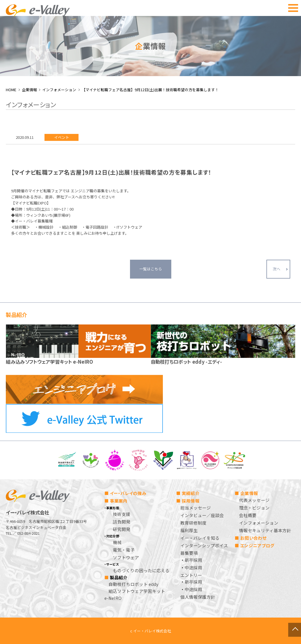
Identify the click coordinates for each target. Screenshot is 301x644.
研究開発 (122, 529)
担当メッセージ (196, 508)
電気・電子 (124, 550)
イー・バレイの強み (128, 493)
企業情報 (29, 90)
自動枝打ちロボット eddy (133, 584)
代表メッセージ (254, 500)
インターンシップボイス (204, 545)
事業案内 (119, 501)
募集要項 (189, 553)
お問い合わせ (253, 538)
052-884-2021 (29, 533)
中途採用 (193, 567)
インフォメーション (59, 90)
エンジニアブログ (257, 545)
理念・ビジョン (254, 508)
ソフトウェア (126, 557)
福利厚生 (189, 530)
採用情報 (191, 501)
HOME (11, 90)
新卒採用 (193, 560)
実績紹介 (191, 493)
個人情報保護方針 (198, 597)
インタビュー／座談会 (202, 515)
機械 (117, 542)
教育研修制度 (193, 523)
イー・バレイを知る (200, 538)
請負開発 (122, 522)
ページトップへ (281, 624)
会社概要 (248, 515)
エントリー (191, 575)
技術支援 (122, 514)
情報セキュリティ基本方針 (265, 530)
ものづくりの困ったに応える (141, 570)
